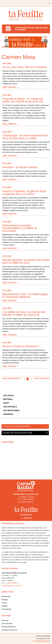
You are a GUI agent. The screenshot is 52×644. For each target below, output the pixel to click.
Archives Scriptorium (9, 627)
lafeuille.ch (28, 518)
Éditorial (8, 399)
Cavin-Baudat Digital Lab (42, 641)
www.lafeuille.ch (26, 515)
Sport (6, 403)
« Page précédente (11, 378)
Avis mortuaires (11, 411)
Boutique (5, 600)
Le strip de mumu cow (9, 630)
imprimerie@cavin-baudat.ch (12, 586)
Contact (4, 603)
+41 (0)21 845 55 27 (12, 583)
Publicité (5, 606)
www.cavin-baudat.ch (26, 502)
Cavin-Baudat (6, 609)
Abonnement (6, 596)
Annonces (8, 414)
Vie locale (8, 396)
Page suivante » (43, 378)
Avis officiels (10, 407)
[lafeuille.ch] (22, 518)
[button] (2, 37)
